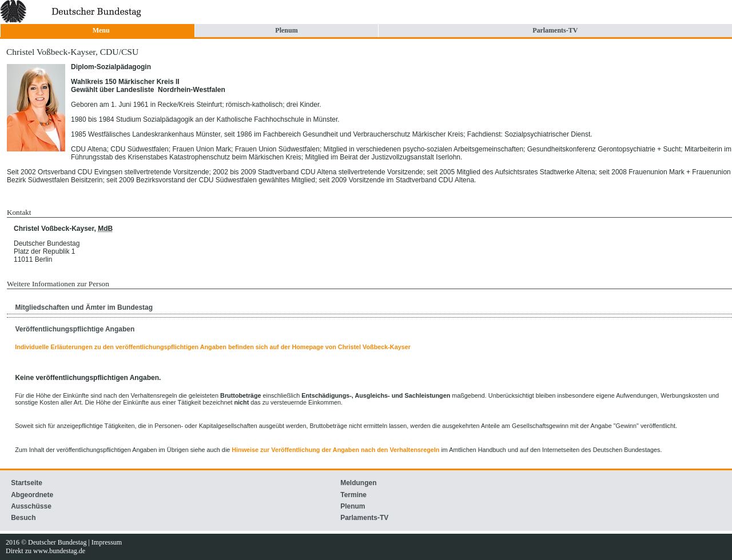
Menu (101, 30)
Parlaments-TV (555, 30)
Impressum (107, 542)
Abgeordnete (32, 495)
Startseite (27, 483)
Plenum (286, 30)
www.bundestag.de (59, 551)
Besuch (23, 518)
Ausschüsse (31, 506)
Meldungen (358, 483)
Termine (353, 495)
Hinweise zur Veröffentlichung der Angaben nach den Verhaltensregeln (335, 450)
